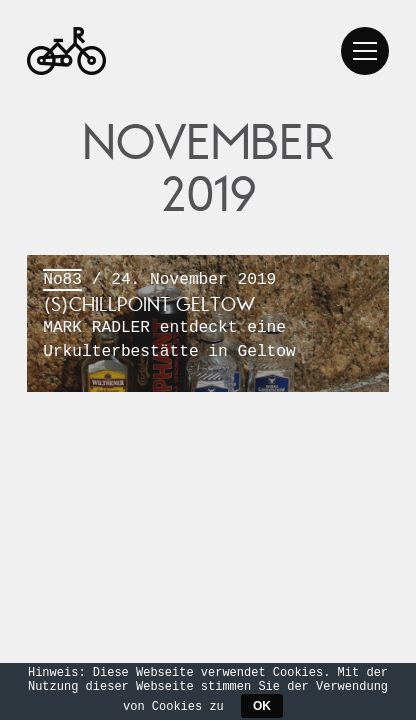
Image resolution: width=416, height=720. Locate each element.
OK (262, 706)
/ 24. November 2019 (208, 317)
